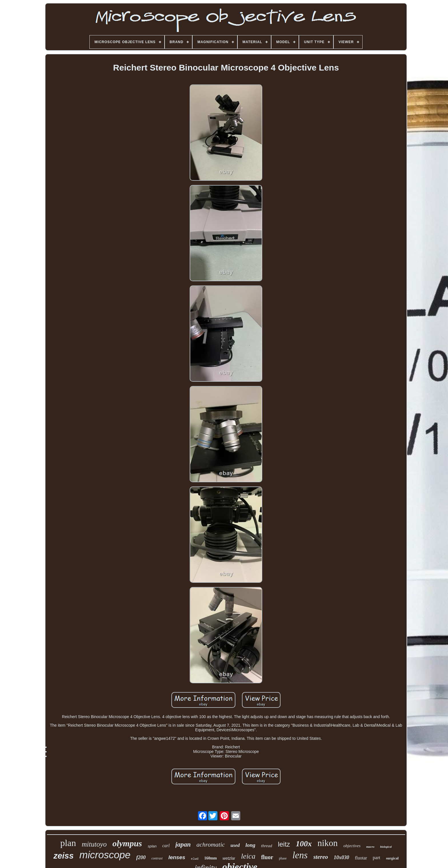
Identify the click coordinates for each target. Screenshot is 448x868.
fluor (267, 857)
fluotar (361, 858)
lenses (177, 857)
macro (370, 847)
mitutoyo (94, 844)
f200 (141, 857)
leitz (284, 844)
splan (152, 846)
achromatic (210, 844)
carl (166, 846)
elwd (195, 859)
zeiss (64, 856)
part (377, 858)
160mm (211, 858)
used (235, 845)
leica (248, 856)
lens (300, 855)
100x (304, 844)
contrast (157, 858)
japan (183, 844)
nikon (328, 843)
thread (267, 846)
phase (283, 858)
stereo (321, 857)
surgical (392, 858)
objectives (352, 846)
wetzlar (229, 858)
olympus (127, 843)
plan (68, 843)
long (250, 845)
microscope (105, 855)
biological (386, 847)
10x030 (341, 857)
